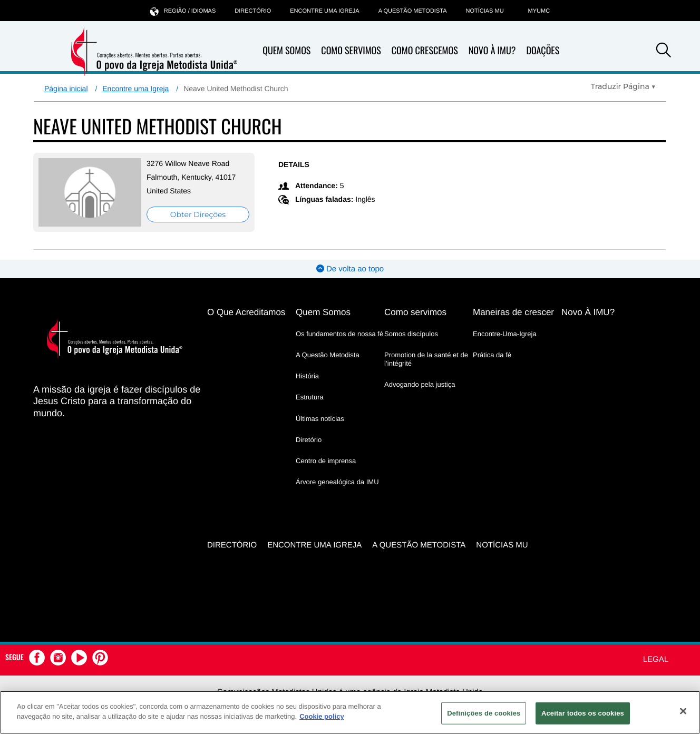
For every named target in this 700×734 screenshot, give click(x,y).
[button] (664, 52)
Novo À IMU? (492, 51)
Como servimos (415, 312)
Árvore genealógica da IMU (337, 482)
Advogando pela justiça (420, 384)
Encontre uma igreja (324, 11)
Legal (656, 659)
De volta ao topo (350, 269)
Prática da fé (492, 355)
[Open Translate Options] (623, 86)
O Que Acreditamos (246, 312)
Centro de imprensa (326, 461)
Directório (253, 11)
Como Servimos (351, 51)
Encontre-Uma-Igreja (505, 334)
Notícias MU (484, 11)
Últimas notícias (320, 419)
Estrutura (310, 397)
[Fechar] (683, 711)
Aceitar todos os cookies (583, 713)
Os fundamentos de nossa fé (339, 334)
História (307, 376)
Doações (543, 51)
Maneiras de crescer (513, 312)
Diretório (309, 440)
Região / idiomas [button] (183, 11)
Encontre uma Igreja (135, 89)
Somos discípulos (411, 334)
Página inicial (66, 89)
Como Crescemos (425, 51)
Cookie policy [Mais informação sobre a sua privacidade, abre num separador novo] (322, 716)
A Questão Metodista (413, 11)
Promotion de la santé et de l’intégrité (426, 359)
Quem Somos (286, 51)
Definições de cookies (484, 713)
